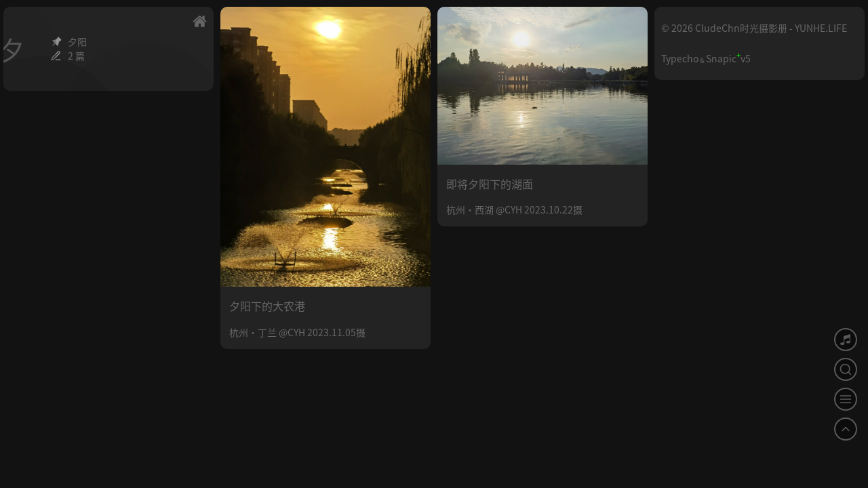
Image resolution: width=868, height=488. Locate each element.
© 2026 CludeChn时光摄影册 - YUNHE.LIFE (754, 28)
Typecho (680, 58)
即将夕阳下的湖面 (490, 184)
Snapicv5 (728, 58)
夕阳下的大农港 (267, 306)
